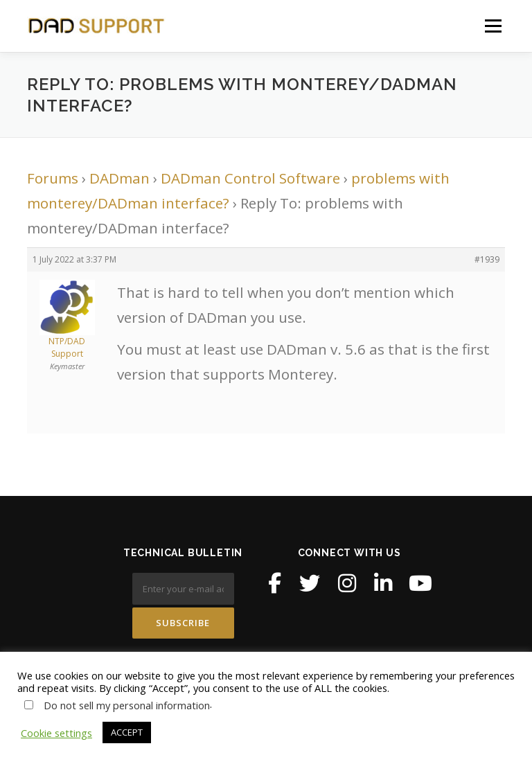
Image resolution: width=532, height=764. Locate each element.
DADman (119, 178)
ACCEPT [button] (127, 732)
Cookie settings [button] (56, 733)
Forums (53, 178)
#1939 (487, 259)
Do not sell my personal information (127, 705)
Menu (493, 26)
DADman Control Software (250, 178)
